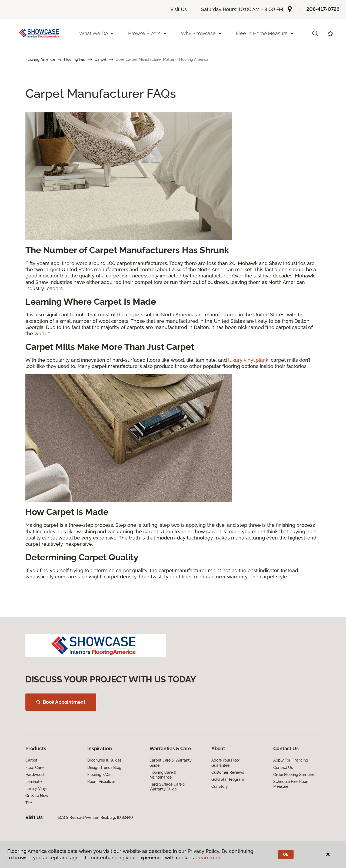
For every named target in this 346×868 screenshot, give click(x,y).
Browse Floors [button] (148, 33)
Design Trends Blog (104, 768)
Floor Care (34, 768)
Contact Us (283, 768)
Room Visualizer (101, 782)
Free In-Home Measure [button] (265, 33)
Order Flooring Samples (294, 775)
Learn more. (210, 858)
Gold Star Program (228, 779)
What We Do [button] (97, 33)
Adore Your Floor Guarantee (226, 763)
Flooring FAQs (99, 775)
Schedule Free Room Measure (291, 784)
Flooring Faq (75, 59)
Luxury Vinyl (36, 789)
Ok (286, 854)
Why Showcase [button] (202, 33)
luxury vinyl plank (248, 360)
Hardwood (35, 775)
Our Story (220, 786)
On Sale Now (37, 796)
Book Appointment (61, 702)
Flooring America (40, 59)
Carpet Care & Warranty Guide (171, 763)
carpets (135, 315)
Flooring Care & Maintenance (163, 775)
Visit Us (179, 9)
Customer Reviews (228, 772)
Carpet (101, 59)
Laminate (34, 782)
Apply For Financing (291, 760)
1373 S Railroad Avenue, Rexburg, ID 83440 (95, 817)
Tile (29, 803)
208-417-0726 (323, 9)
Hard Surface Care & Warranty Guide (167, 787)
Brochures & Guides (104, 760)
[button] (315, 33)
